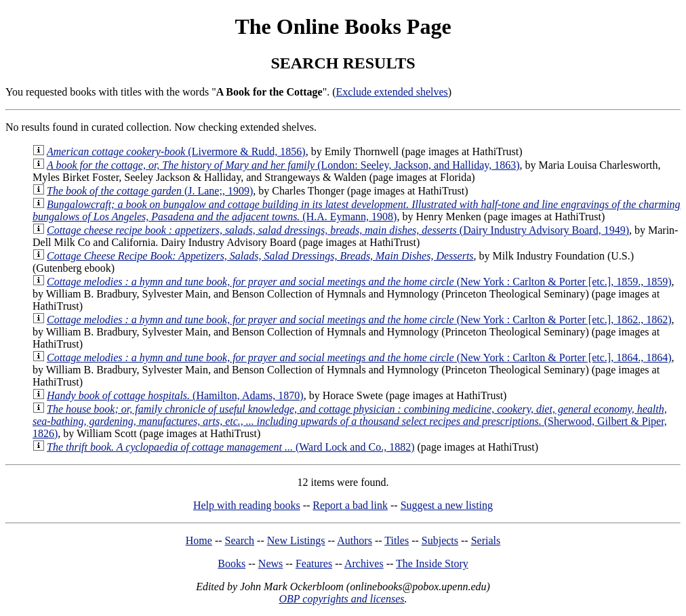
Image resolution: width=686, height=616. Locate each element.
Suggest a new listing (447, 505)
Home (199, 540)
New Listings (296, 540)
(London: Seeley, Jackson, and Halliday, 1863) (283, 165)
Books (231, 563)
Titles (397, 540)
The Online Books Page (343, 26)
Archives (364, 563)
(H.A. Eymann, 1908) (357, 210)
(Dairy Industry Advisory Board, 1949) (338, 230)
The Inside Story (432, 563)
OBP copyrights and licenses (341, 599)
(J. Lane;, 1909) (150, 191)
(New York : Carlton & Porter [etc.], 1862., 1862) (359, 320)
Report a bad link (350, 505)
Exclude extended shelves (392, 92)
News (270, 563)
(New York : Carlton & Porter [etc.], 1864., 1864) (359, 357)
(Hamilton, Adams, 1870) (175, 395)
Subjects (440, 540)
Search (240, 540)
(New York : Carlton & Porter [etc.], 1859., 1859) (359, 282)
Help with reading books (247, 505)
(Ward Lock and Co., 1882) (230, 447)
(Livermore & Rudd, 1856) (176, 151)
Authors (355, 540)
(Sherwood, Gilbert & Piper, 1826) (350, 421)
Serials (486, 540)
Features (314, 563)
